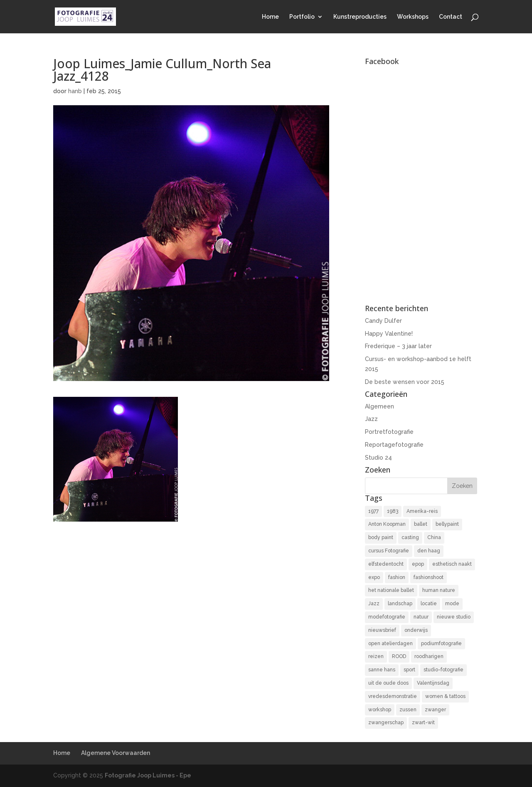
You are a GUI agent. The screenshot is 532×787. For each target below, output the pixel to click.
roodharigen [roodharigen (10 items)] (429, 656)
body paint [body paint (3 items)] (381, 537)
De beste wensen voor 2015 (405, 382)
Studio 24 (378, 458)
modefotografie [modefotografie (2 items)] (387, 617)
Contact (451, 17)
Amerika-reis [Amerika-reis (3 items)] (422, 511)
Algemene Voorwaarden (116, 753)
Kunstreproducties (360, 17)
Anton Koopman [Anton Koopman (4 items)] (387, 524)
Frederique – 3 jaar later (398, 346)
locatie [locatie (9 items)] (429, 604)
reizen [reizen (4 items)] (376, 656)
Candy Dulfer (383, 321)
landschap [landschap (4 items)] (400, 604)
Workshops (413, 17)
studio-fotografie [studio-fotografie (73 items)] (443, 670)
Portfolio (302, 17)
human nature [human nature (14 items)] (439, 590)
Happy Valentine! (389, 334)
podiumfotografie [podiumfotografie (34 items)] (441, 643)
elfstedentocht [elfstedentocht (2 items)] (386, 564)
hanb (75, 91)
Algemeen (379, 406)
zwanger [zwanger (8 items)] (435, 710)
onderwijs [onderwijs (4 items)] (416, 630)
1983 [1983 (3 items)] (393, 511)
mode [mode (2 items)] (452, 604)
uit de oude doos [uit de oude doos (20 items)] (388, 683)
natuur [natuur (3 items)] (421, 617)
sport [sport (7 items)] (409, 670)
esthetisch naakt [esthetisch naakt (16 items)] (452, 564)
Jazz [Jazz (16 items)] (374, 604)
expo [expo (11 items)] (374, 577)
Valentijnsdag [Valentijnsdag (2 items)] (433, 683)
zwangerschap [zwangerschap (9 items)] (386, 723)
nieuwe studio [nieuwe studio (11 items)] (454, 617)
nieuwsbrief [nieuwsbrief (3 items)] (382, 630)
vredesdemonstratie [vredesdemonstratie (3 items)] (393, 696)
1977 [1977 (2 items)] (373, 511)
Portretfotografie (389, 432)
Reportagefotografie (394, 445)
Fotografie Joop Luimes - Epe (148, 775)
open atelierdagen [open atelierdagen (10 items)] (390, 643)
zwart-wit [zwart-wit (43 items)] (423, 723)
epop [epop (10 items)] (418, 564)
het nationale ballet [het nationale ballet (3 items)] (391, 590)
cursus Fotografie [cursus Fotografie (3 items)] (389, 551)
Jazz (371, 419)
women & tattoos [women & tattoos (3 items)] (445, 696)
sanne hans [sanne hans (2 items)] (382, 670)
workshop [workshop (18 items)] (380, 710)
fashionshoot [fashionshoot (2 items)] (429, 577)
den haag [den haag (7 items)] (429, 551)
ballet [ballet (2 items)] (421, 524)
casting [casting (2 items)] (410, 537)
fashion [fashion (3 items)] (397, 577)
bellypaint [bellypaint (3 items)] (447, 524)
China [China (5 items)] (434, 537)
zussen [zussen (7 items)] (408, 710)
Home (270, 17)
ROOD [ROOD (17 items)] (399, 656)
